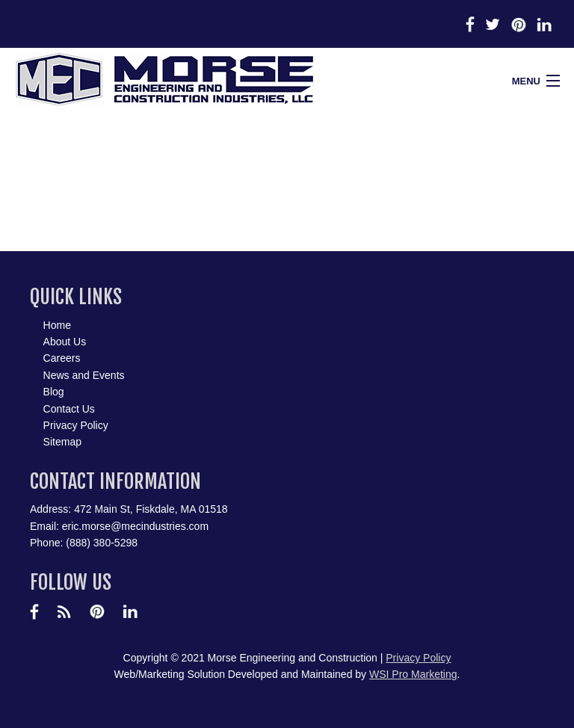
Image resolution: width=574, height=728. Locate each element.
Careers (62, 358)
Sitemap (62, 442)
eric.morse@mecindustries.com (135, 526)
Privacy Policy (76, 425)
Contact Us (69, 409)
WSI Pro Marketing (413, 674)
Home (57, 325)
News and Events (84, 375)
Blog (54, 392)
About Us (65, 342)
